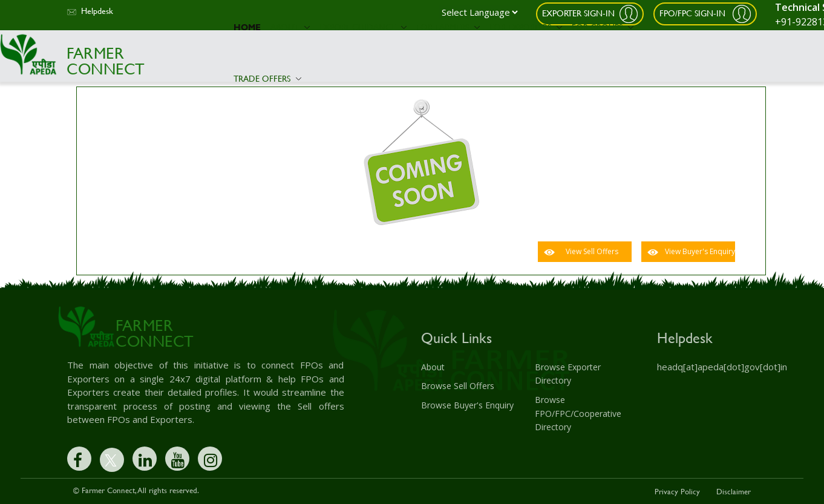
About (290, 27)
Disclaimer (734, 491)
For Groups (603, 27)
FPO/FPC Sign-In (694, 12)
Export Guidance (363, 27)
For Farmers (448, 27)
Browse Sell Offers (457, 386)
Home (247, 27)
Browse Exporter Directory (568, 374)
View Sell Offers (592, 251)
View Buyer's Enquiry (700, 251)
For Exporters (526, 27)
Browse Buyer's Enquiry (467, 404)
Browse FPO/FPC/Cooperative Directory (578, 413)
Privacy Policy (677, 491)
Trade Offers (267, 78)
